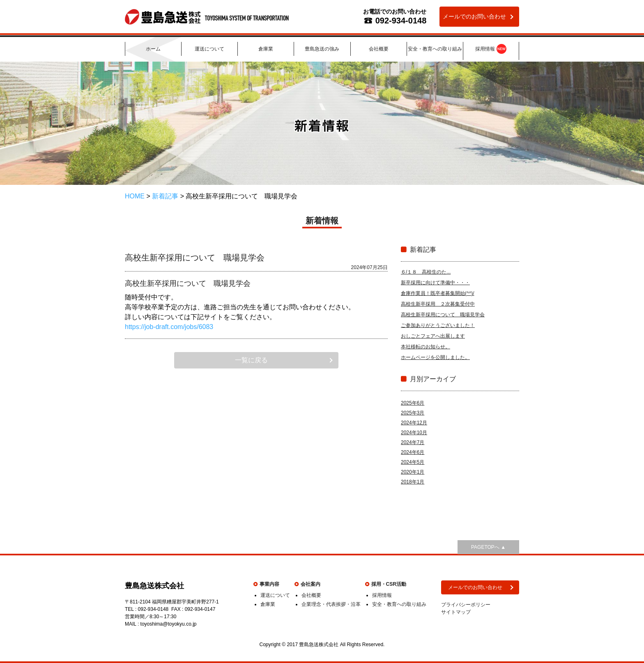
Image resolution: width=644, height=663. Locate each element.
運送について (209, 49)
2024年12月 (414, 423)
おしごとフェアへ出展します (433, 336)
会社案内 (310, 584)
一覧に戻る (251, 360)
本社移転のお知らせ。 (425, 347)
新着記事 (165, 196)
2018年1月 (413, 482)
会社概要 (379, 49)
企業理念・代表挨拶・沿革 (331, 604)
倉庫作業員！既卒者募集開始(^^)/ (438, 293)
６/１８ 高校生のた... (426, 272)
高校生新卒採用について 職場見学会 (443, 315)
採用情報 (491, 49)
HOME (135, 196)
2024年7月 (413, 442)
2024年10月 (414, 433)
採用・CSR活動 (389, 584)
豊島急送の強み (322, 49)
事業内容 (269, 584)
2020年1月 (413, 472)
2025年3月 (413, 413)
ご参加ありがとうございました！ (438, 325)
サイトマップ (456, 612)
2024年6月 (413, 452)
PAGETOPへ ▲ (488, 547)
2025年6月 (413, 403)
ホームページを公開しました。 (435, 357)
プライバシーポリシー (466, 605)
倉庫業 (266, 49)
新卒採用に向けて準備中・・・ (435, 283)
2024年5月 (413, 462)
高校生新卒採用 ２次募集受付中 (438, 304)
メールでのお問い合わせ (474, 16)
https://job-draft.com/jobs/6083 (169, 327)
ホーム (153, 49)
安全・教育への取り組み (435, 49)
